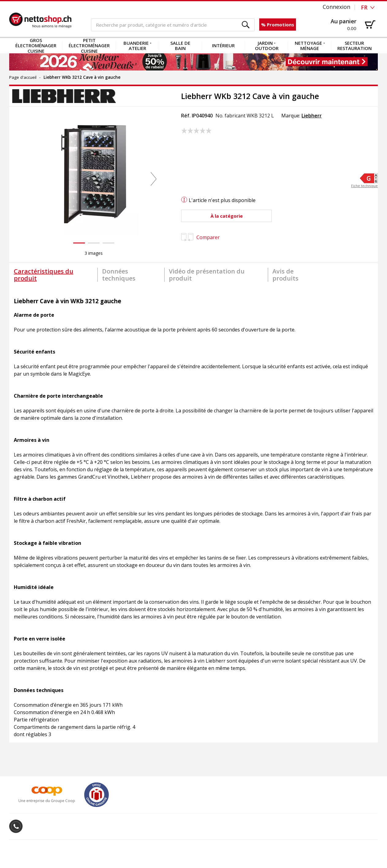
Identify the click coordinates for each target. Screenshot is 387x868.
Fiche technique (364, 186)
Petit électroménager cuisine (89, 46)
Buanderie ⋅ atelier (137, 46)
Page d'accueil (23, 77)
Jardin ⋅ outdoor (267, 46)
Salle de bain (180, 46)
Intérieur (223, 45)
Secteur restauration (355, 46)
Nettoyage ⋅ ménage (310, 46)
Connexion (336, 7)
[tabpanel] (193, 514)
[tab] (53, 275)
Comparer (200, 237)
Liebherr (312, 116)
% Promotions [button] (278, 25)
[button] (246, 25)
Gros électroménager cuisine (36, 46)
